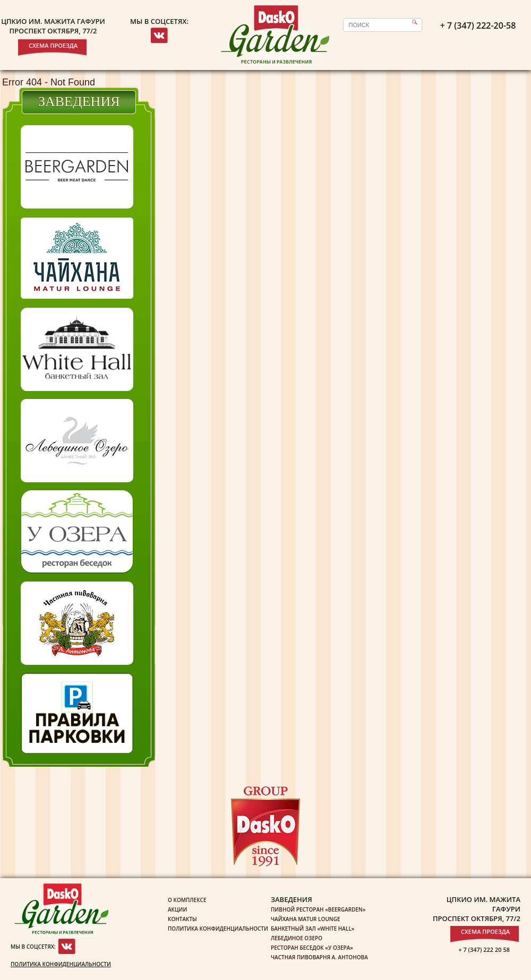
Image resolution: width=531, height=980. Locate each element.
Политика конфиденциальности (61, 964)
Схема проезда (53, 45)
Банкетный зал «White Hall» (312, 929)
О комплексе (187, 900)
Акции (177, 909)
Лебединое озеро (297, 938)
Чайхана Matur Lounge (305, 919)
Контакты (182, 919)
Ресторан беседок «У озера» (312, 948)
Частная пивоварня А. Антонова (319, 957)
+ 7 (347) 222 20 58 (484, 949)
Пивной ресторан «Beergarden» (318, 909)
